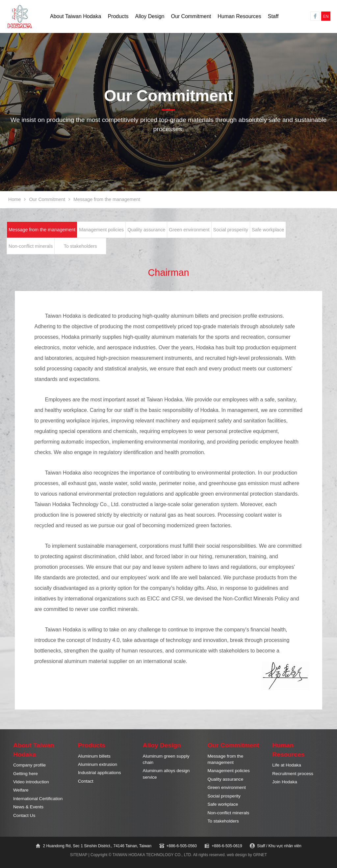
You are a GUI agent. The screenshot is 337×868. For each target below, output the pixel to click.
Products (118, 16)
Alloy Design (150, 16)
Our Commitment (191, 16)
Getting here (26, 774)
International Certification (38, 799)
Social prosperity (231, 230)
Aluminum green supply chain (166, 759)
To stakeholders (80, 246)
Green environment (189, 230)
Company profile (29, 765)
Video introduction (31, 782)
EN (326, 16)
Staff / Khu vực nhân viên (279, 846)
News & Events (28, 807)
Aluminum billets (94, 756)
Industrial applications (100, 773)
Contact (86, 781)
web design (237, 855)
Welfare (21, 790)
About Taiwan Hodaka (76, 16)
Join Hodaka (285, 782)
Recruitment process (293, 774)
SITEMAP (79, 855)
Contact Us (24, 815)
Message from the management (42, 230)
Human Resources (239, 16)
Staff (273, 16)
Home (14, 199)
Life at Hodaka (287, 765)
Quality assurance (146, 230)
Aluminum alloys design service (166, 774)
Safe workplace (268, 230)
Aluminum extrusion (98, 764)
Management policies (101, 230)
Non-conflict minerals (31, 246)
